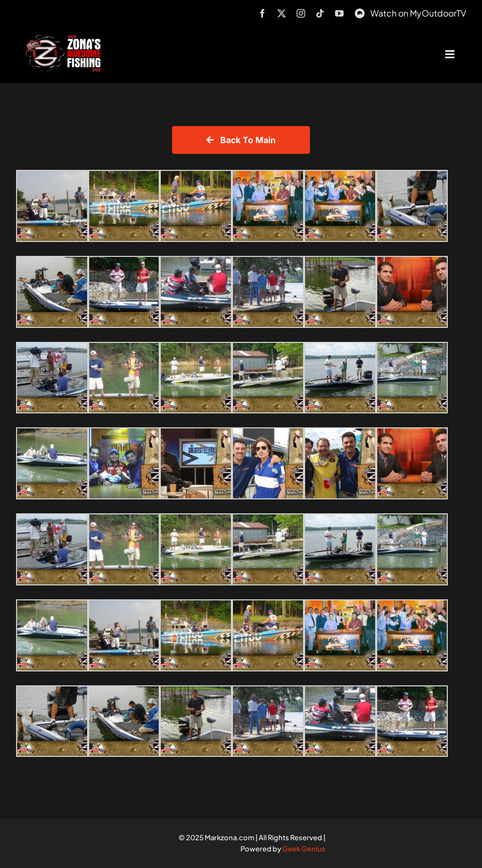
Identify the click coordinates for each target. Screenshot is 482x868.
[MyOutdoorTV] (360, 12)
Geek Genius (304, 849)
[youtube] (339, 13)
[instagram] (301, 13)
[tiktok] (320, 13)
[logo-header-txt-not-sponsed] (65, 39)
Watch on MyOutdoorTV (418, 13)
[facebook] (262, 13)
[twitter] (282, 13)
